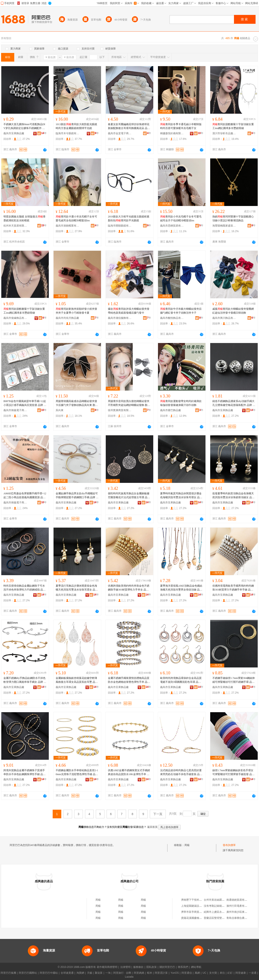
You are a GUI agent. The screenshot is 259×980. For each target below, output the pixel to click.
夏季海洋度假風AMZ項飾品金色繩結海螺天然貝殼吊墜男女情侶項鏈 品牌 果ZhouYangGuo (181, 588)
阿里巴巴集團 (8, 973)
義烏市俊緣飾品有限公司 (15, 318)
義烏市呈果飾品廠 (14, 133)
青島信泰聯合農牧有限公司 (242, 918)
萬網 (197, 973)
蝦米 (150, 973)
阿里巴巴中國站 (49, 973)
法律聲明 (125, 967)
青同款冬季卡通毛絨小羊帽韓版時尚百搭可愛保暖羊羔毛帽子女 (181, 126)
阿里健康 (241, 973)
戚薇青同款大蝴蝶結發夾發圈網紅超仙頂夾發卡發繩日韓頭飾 (233, 311)
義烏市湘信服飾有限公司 (120, 318)
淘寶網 (80, 973)
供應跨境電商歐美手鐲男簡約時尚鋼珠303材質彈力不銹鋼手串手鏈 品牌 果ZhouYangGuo (233, 588)
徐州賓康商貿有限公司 (120, 410)
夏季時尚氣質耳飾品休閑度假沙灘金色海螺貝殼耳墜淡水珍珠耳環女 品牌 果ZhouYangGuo (181, 496)
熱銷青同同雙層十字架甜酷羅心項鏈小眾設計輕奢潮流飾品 (233, 219)
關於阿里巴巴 (167, 967)
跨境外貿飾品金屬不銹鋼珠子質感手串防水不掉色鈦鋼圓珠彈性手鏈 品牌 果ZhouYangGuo (24, 773)
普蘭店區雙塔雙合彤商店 (218, 918)
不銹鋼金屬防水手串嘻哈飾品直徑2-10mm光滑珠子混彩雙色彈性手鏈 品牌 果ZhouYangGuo (77, 773)
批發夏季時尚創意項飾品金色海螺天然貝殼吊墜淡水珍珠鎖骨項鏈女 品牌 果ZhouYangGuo (233, 496)
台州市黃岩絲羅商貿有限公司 (221, 900)
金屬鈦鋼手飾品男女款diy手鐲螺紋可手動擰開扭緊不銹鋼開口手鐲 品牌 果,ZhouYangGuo (77, 496)
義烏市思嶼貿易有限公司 (172, 226)
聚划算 (99, 973)
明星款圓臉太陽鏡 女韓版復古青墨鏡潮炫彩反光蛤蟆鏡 (24, 219)
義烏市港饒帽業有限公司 (68, 226)
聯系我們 (183, 967)
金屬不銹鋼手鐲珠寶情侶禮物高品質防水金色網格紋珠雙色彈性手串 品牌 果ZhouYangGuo (129, 680)
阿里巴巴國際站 (28, 973)
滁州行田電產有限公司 (239, 906)
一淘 (108, 973)
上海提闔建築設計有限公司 (197, 906)
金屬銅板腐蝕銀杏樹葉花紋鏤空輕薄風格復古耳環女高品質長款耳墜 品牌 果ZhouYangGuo (77, 680)
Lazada (129, 977)
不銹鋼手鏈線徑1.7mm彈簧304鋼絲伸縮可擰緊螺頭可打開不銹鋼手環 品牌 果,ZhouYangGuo (234, 680)
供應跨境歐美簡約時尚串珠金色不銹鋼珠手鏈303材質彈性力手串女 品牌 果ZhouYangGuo (129, 588)
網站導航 (196, 967)
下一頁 (158, 814)
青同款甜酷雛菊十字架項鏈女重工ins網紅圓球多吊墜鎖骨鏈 (233, 126)
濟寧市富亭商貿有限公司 (195, 912)
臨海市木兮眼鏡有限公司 (68, 133)
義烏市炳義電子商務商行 (15, 410)
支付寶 (213, 973)
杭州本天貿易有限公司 (15, 226)
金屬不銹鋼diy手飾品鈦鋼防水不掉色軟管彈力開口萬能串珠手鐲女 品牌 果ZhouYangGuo (25, 680)
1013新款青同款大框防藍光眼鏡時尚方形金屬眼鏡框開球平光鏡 (76, 126)
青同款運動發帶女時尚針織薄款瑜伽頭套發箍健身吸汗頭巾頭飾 (181, 403)
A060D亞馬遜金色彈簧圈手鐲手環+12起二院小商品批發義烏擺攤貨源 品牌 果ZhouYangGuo (25, 496)
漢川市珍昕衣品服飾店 (224, 133)
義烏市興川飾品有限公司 (224, 318)
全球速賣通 (67, 973)
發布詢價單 (229, 845)
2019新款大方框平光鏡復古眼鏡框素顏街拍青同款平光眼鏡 (129, 219)
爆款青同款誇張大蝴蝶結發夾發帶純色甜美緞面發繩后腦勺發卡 (129, 311)
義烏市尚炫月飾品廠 (67, 318)
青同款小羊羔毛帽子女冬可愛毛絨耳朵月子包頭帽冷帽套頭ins (181, 219)
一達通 (253, 973)
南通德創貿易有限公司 (239, 900)
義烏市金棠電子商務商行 (120, 133)
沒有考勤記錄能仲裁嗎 (217, 906)
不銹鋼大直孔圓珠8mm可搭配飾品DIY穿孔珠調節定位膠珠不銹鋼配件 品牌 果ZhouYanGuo (24, 126)
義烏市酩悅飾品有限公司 (172, 318)
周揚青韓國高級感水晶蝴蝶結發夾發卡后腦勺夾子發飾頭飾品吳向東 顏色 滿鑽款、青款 (77, 403)
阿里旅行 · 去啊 (122, 973)
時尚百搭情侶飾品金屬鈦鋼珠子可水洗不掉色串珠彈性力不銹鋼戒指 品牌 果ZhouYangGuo (24, 588)
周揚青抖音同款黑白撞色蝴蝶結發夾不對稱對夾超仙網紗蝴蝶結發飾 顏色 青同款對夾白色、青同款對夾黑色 (129, 403)
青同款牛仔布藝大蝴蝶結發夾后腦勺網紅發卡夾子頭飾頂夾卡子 (181, 311)
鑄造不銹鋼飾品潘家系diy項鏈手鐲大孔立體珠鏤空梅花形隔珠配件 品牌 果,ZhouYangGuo (234, 403)
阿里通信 (187, 973)
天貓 (90, 973)
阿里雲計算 (161, 973)
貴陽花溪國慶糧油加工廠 (195, 918)
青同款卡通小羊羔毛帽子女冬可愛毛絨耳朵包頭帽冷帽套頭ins (76, 219)
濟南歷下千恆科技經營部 (195, 900)
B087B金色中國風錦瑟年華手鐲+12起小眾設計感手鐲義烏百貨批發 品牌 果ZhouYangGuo (25, 403)
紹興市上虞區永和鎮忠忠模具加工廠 (224, 912)
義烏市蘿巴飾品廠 (171, 410)
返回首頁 (152, 827)
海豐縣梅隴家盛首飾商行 (224, 226)
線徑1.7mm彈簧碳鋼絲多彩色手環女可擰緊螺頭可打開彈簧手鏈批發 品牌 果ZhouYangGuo (233, 773)
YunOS (175, 973)
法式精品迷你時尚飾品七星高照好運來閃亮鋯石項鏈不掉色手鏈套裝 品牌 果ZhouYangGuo (181, 773)
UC (205, 973)
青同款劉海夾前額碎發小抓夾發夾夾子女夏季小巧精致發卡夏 (76, 311)
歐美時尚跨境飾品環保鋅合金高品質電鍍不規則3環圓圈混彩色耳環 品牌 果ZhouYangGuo (181, 680)
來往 (222, 973)
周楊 (187, 845)
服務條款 (138, 967)
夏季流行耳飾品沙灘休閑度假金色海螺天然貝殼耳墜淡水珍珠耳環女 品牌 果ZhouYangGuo (77, 588)
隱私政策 (152, 967)
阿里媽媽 (139, 973)
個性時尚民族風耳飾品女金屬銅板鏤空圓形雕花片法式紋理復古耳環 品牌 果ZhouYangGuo (129, 496)
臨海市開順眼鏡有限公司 (120, 226)
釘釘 (230, 973)
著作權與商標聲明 (107, 967)
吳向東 (60, 410)
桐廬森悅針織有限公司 (172, 133)
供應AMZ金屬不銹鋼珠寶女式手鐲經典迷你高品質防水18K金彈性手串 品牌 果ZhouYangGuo (129, 773)
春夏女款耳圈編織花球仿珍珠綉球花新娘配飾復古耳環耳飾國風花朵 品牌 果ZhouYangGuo (129, 126)
